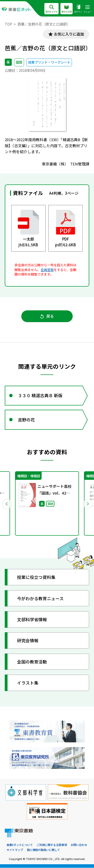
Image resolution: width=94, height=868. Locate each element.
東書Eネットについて (20, 845)
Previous (7, 504)
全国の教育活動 (32, 662)
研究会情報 (28, 641)
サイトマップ (15, 850)
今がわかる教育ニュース (40, 599)
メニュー (87, 9)
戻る (47, 316)
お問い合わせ (79, 845)
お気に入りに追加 (69, 34)
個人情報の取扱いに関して (43, 850)
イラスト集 (28, 683)
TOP (8, 24)
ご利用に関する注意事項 (52, 845)
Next (87, 504)
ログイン (78, 9)
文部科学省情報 (32, 620)
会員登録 (47, 270)
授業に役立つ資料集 (36, 577)
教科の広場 (67, 9)
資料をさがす (52, 9)
